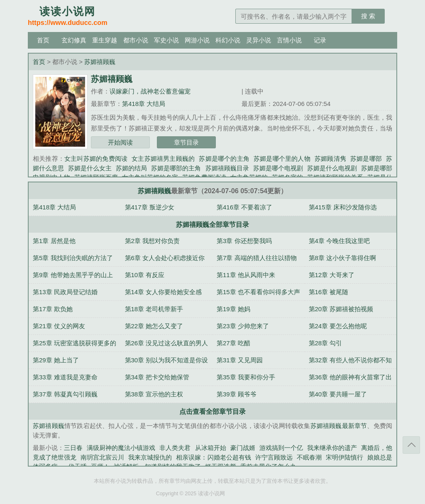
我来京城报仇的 (150, 457)
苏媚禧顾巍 (100, 62)
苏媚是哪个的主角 (224, 159)
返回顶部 (411, 445)
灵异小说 (259, 40)
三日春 (73, 448)
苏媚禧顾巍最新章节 (339, 426)
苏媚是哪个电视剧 (278, 168)
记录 (320, 40)
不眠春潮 (309, 457)
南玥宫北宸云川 (102, 457)
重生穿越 (105, 40)
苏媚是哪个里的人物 (282, 159)
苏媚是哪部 (366, 159)
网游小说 (197, 40)
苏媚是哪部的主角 (176, 168)
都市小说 (136, 40)
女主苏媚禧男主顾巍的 (163, 159)
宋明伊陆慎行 (344, 457)
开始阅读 (120, 142)
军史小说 (166, 40)
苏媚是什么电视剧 (332, 168)
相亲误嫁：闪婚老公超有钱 (213, 457)
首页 (43, 40)
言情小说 (289, 40)
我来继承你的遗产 (332, 448)
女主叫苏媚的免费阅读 (96, 159)
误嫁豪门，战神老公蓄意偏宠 (150, 91)
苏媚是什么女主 (90, 168)
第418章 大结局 (144, 104)
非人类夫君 (175, 448)
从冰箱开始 (211, 448)
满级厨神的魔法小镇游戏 (121, 448)
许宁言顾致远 (274, 457)
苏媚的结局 (131, 168)
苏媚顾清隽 (330, 159)
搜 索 (368, 16)
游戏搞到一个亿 (281, 448)
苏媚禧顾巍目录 (227, 168)
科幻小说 (228, 40)
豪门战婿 (243, 448)
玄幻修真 (74, 40)
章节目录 (186, 142)
